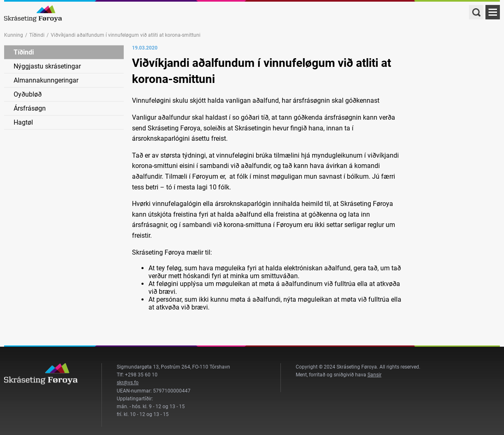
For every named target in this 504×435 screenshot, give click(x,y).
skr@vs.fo (128, 383)
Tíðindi (37, 35)
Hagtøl (23, 122)
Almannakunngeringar (46, 80)
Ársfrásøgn (30, 108)
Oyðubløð (28, 94)
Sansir (374, 375)
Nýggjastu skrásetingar (47, 66)
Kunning (14, 35)
